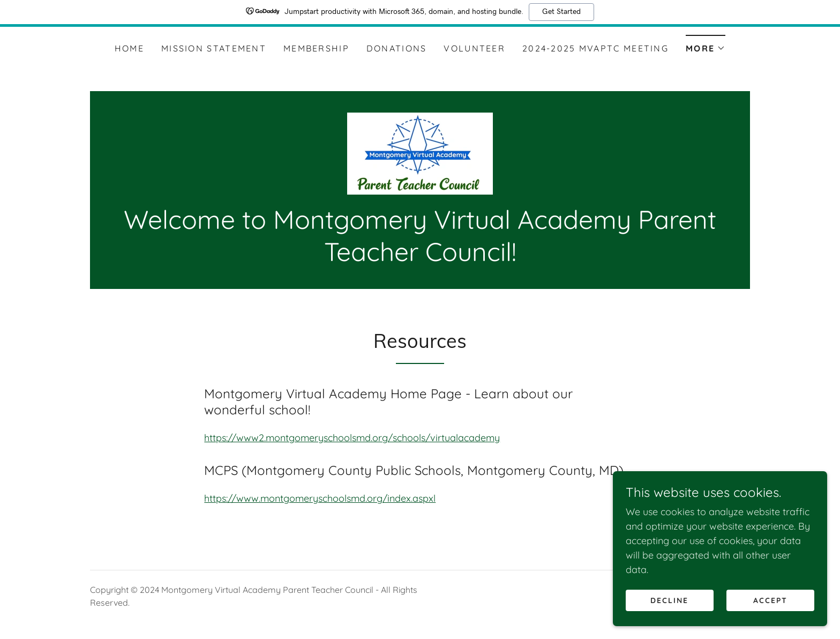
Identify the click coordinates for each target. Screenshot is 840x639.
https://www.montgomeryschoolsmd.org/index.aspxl (320, 498)
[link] (420, 153)
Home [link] (129, 48)
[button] (706, 45)
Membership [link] (316, 48)
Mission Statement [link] (214, 48)
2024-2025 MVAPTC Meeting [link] (595, 48)
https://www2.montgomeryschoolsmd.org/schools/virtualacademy (352, 438)
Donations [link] (397, 48)
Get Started (561, 12)
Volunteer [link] (474, 48)
